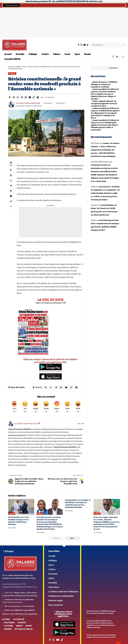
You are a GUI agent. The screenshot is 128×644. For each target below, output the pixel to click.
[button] (109, 57)
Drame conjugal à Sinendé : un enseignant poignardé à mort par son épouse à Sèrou (104, 103)
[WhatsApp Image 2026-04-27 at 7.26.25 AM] (33, 332)
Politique (12, 74)
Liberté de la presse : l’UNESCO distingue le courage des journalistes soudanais (104, 84)
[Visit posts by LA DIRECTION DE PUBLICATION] (11, 424)
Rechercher (114, 68)
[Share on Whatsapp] (18, 97)
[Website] (83, 424)
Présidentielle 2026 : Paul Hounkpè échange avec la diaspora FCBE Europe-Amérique (18, 521)
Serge (93, 187)
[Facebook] (79, 45)
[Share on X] (14, 97)
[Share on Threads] (26, 97)
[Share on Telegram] (22, 97)
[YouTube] (84, 45)
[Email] (30, 97)
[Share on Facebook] (10, 97)
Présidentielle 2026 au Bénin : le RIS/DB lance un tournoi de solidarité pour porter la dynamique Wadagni (78, 504)
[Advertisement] (64, 23)
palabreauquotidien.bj (17, 435)
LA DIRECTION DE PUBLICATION (29, 103)
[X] (81, 45)
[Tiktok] (88, 45)
